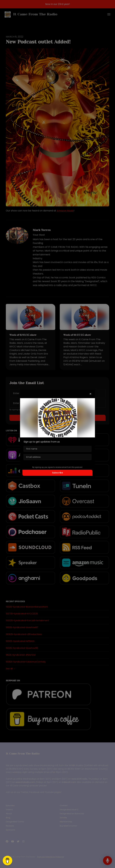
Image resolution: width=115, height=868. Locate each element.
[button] (90, 394)
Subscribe (57, 473)
